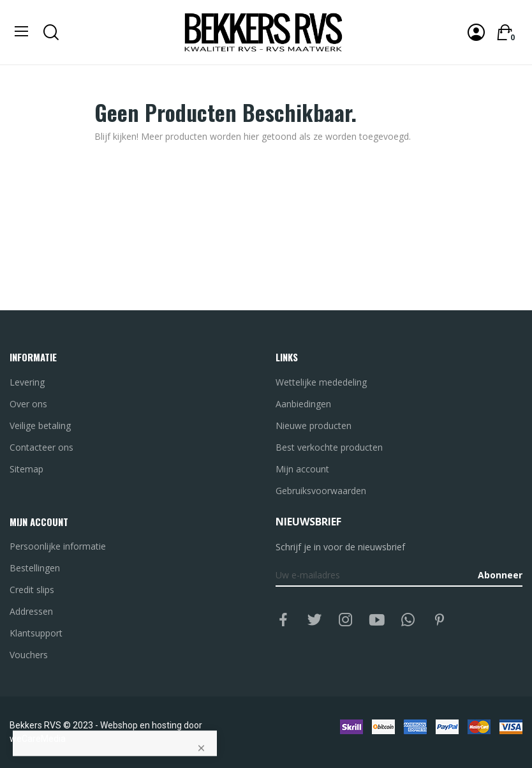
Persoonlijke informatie (58, 546)
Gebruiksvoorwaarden (321, 491)
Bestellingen (35, 568)
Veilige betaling (40, 425)
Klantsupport (36, 633)
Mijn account (302, 469)
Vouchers (29, 655)
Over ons (28, 404)
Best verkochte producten (329, 447)
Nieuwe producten (314, 425)
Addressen (31, 611)
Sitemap (26, 469)
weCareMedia (38, 739)
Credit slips (32, 590)
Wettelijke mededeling (321, 382)
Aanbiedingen (303, 404)
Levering (27, 382)
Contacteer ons (41, 447)
